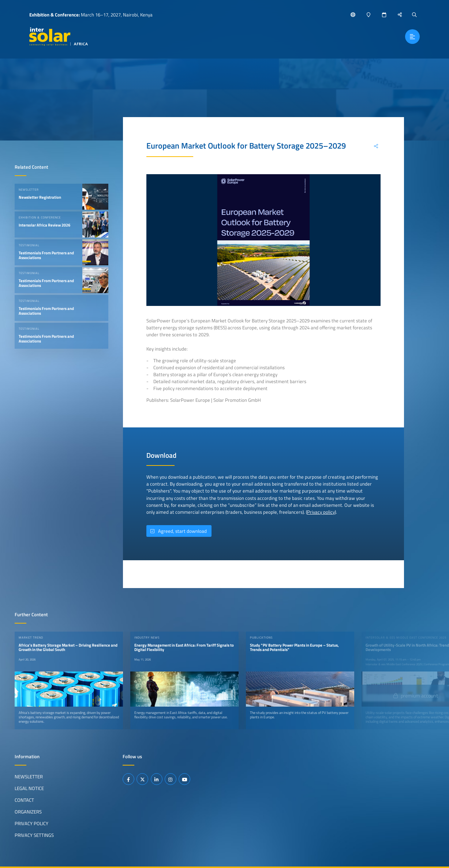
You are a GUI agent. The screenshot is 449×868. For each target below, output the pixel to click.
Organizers (28, 812)
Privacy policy (321, 512)
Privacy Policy (31, 823)
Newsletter (29, 777)
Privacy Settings (34, 835)
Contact (24, 800)
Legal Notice (29, 788)
